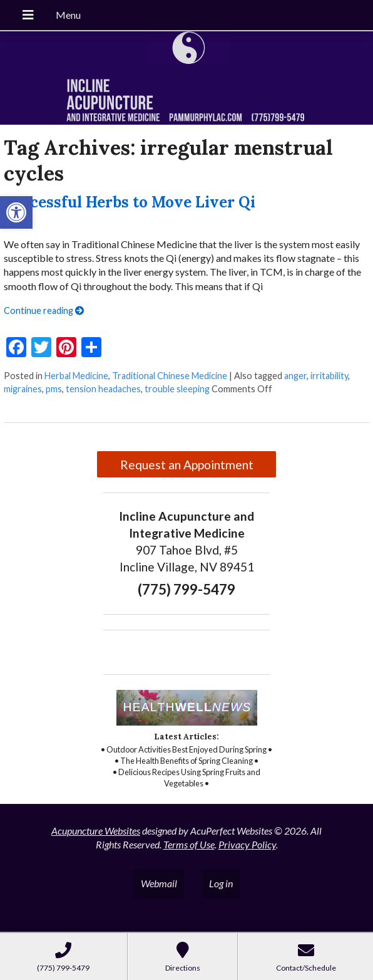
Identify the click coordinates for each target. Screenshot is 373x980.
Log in (221, 883)
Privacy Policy (247, 844)
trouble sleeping (177, 389)
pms (54, 389)
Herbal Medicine (76, 376)
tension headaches (103, 389)
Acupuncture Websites (96, 831)
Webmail (159, 883)
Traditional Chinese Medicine (170, 376)
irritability (329, 376)
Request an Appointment (187, 465)
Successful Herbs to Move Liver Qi (130, 202)
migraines (23, 389)
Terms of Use (189, 844)
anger (295, 376)
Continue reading (44, 310)
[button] (16, 212)
